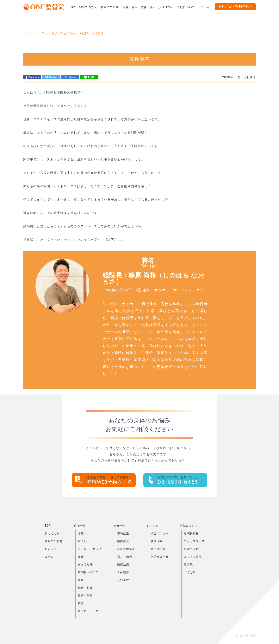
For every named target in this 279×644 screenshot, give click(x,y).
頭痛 (81, 533)
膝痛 (81, 580)
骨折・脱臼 (85, 596)
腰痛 (81, 557)
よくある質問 (193, 557)
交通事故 (123, 580)
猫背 (81, 603)
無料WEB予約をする (111, 480)
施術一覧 (119, 526)
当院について (189, 526)
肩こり (82, 541)
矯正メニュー (159, 533)
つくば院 (190, 572)
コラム (49, 557)
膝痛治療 (123, 564)
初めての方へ (53, 533)
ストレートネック (90, 549)
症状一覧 (80, 526)
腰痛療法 (123, 541)
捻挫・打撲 (85, 588)
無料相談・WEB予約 (234, 7)
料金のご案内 (53, 541)
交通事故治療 (159, 557)
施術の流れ (191, 549)
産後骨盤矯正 (126, 549)
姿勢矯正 (123, 533)
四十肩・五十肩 (88, 611)
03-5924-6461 (182, 481)
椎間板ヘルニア (88, 572)
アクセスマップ (194, 541)
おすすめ (153, 526)
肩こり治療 (125, 557)
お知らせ (50, 549)
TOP (48, 526)
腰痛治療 (156, 541)
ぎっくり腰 (85, 564)
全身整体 (123, 572)
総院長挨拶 (191, 533)
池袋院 (188, 564)
